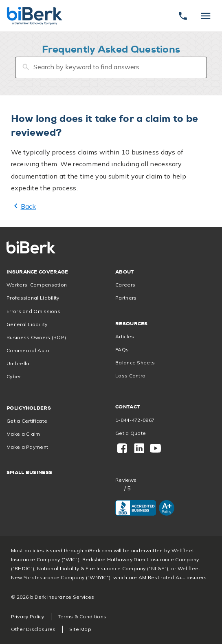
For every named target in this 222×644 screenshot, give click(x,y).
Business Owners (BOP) (36, 337)
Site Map (80, 629)
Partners (126, 298)
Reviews (126, 480)
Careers (125, 285)
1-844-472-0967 (135, 420)
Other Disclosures (33, 629)
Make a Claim (23, 434)
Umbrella (18, 363)
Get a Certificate (27, 421)
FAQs (122, 350)
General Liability (27, 324)
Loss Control (131, 376)
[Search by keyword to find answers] (111, 67)
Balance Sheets (135, 363)
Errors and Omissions (33, 311)
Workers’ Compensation (37, 285)
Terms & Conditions (82, 616)
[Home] (35, 16)
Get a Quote (131, 433)
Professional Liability (33, 298)
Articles (125, 336)
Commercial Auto (28, 350)
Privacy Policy (28, 616)
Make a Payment (27, 447)
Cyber (14, 376)
